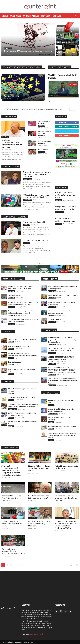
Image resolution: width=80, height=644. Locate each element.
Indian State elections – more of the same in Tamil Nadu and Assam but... (37, 174)
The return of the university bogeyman (22, 339)
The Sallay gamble (15, 295)
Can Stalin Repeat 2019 (56, 319)
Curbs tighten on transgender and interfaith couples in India (13, 551)
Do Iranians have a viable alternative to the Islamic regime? (66, 498)
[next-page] (59, 229)
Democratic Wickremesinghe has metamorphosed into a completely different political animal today (12, 470)
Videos (4, 492)
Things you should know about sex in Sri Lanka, (66, 208)
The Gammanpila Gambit (34, 222)
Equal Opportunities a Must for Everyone (23, 397)
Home (5, 16)
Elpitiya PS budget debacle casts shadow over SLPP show (40, 468)
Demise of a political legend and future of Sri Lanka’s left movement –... (12, 144)
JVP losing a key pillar (45, 142)
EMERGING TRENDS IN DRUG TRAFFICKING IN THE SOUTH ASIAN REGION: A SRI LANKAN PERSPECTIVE (62, 370)
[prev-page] (56, 229)
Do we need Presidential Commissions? (62, 426)
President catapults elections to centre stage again (66, 195)
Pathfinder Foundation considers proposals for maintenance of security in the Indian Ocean (63, 340)
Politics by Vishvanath (64, 40)
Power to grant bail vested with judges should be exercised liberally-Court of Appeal (62, 435)
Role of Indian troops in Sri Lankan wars (67, 467)
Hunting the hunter (15, 362)
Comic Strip (8, 93)
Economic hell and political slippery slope (65, 220)
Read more (49, 101)
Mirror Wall (27, 225)
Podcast (57, 16)
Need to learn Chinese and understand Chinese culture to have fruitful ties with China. (63, 381)
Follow (75, 127)
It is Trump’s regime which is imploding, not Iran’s (40, 497)
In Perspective (52, 291)
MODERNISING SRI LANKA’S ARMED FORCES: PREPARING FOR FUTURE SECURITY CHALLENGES (61, 359)
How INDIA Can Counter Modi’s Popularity (63, 295)
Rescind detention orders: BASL (20, 346)
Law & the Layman (53, 414)
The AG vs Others (43, 150)
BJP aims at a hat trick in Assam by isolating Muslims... (39, 524)
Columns (46, 16)
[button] (76, 16)
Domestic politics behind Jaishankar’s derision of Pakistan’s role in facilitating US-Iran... (66, 525)
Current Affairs (31, 16)
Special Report (59, 212)
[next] (74, 109)
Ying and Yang (12, 409)
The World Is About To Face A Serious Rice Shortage (11, 498)
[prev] (71, 109)
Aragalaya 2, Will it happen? (36, 240)
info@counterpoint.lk (36, 634)
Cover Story (15, 16)
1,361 (21, 565)
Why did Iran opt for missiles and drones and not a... (12, 524)
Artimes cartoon (11, 96)
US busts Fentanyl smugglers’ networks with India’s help (36, 196)
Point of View (52, 344)
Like (76, 122)
